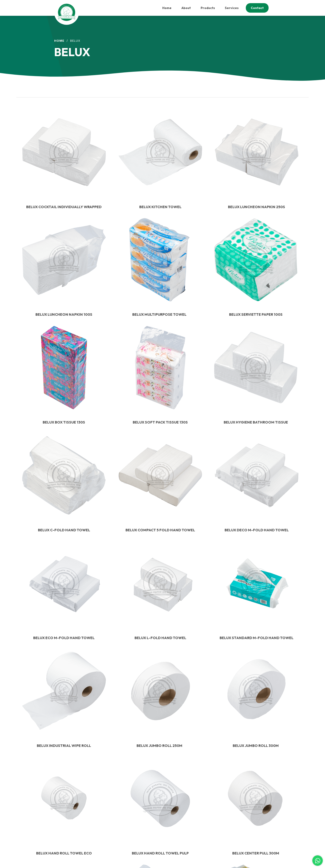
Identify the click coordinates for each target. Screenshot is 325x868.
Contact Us (70, 745)
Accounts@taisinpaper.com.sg (132, 797)
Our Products (70, 836)
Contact (177, 810)
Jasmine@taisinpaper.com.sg (132, 817)
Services (178, 804)
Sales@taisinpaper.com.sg (130, 807)
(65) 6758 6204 (123, 827)
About (176, 793)
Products (178, 799)
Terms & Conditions (185, 815)
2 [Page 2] (166, 665)
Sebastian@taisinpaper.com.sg (133, 820)
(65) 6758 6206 (123, 830)
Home (59, 41)
